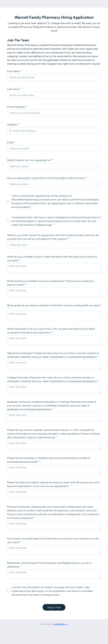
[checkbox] (8, 201)
